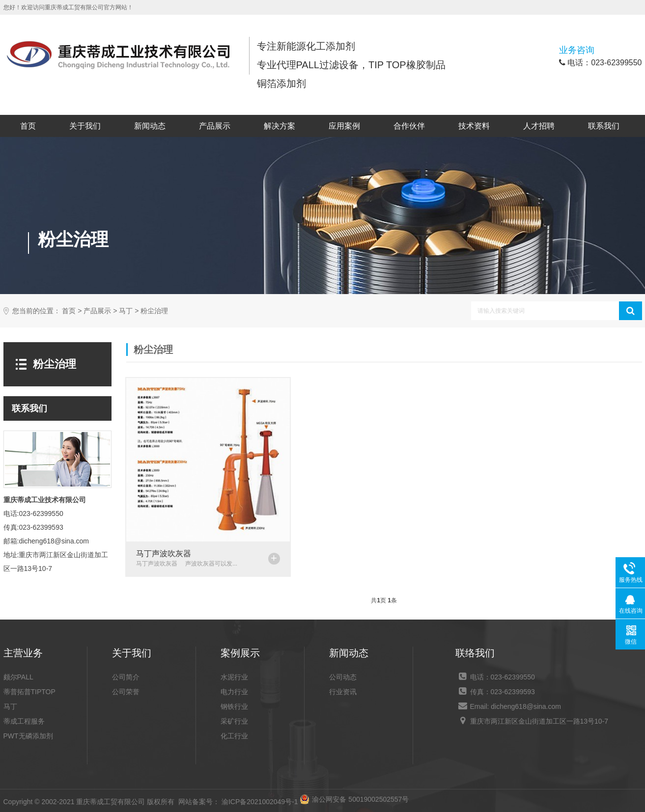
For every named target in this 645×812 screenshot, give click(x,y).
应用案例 (344, 126)
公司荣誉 (126, 692)
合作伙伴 (409, 126)
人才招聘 (539, 126)
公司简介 (126, 677)
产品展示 (215, 126)
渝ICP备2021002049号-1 (260, 802)
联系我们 (604, 126)
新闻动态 (150, 126)
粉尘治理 (154, 311)
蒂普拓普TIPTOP (29, 692)
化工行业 (234, 736)
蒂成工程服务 (24, 721)
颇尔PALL (18, 677)
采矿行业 (234, 721)
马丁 (126, 311)
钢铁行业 (234, 706)
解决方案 (280, 126)
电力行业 (234, 692)
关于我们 (85, 126)
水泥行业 (234, 677)
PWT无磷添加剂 (28, 736)
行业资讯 (343, 692)
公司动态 (343, 677)
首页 (28, 126)
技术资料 (474, 126)
